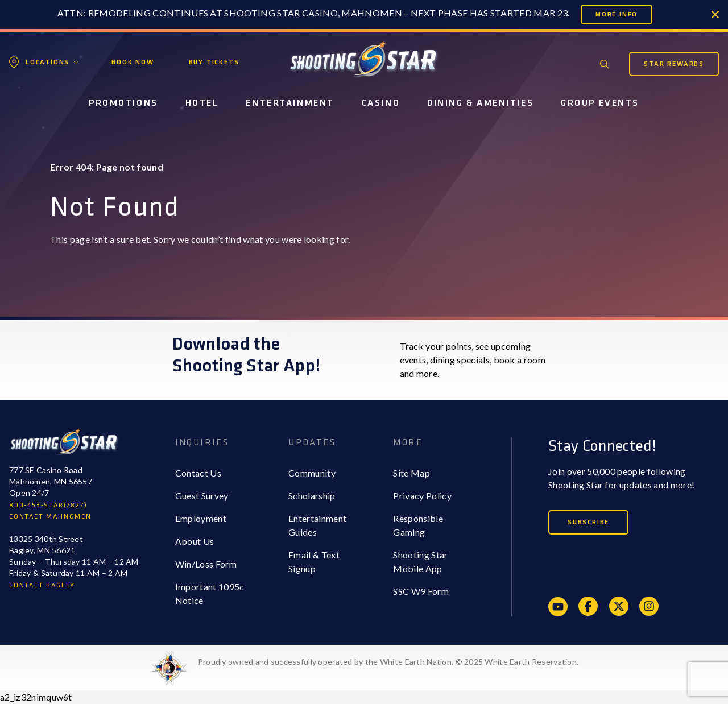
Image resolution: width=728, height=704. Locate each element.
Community (312, 473)
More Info (617, 15)
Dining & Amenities (480, 103)
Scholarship (312, 496)
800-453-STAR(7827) (48, 505)
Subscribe (588, 522)
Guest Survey (202, 496)
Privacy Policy (422, 496)
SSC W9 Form (421, 591)
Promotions (123, 103)
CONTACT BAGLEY (42, 585)
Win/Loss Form (206, 564)
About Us (195, 541)
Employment (201, 518)
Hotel (202, 103)
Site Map (411, 473)
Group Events (600, 103)
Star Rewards (674, 64)
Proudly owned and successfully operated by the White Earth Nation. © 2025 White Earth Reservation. (388, 662)
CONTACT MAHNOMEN (50, 517)
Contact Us (198, 473)
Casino (381, 103)
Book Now (133, 62)
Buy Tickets (214, 62)
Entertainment (290, 103)
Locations (47, 62)
